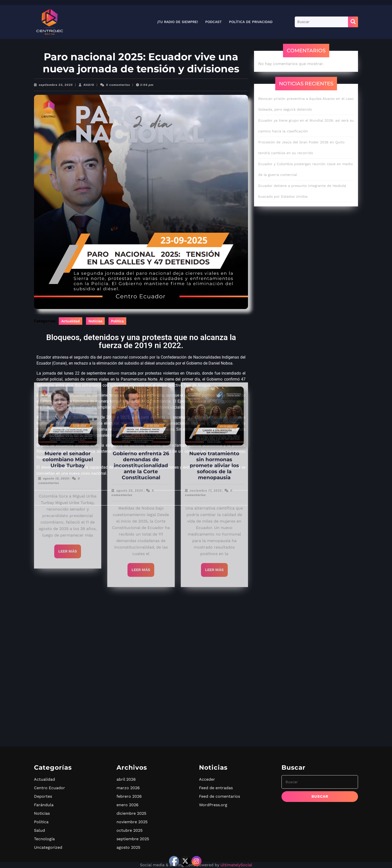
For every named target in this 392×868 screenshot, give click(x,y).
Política (117, 321)
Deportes (43, 796)
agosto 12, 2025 (56, 109)
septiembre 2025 (133, 839)
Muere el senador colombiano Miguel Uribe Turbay (68, 90)
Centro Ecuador (49, 788)
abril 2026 (126, 779)
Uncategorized (48, 847)
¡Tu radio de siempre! (178, 22)
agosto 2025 (128, 847)
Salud (39, 830)
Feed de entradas (216, 788)
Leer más (70, 180)
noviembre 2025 (132, 822)
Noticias (95, 321)
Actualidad (70, 321)
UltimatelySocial (236, 865)
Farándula (44, 805)
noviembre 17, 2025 (206, 121)
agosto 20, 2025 (130, 121)
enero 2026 (127, 805)
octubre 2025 (129, 830)
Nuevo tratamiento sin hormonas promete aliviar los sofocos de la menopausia (214, 96)
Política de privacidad (251, 22)
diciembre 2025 (131, 813)
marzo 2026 (128, 788)
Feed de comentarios (219, 796)
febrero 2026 (129, 796)
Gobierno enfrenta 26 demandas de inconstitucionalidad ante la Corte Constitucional (141, 96)
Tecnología (44, 839)
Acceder (207, 779)
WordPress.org (213, 805)
